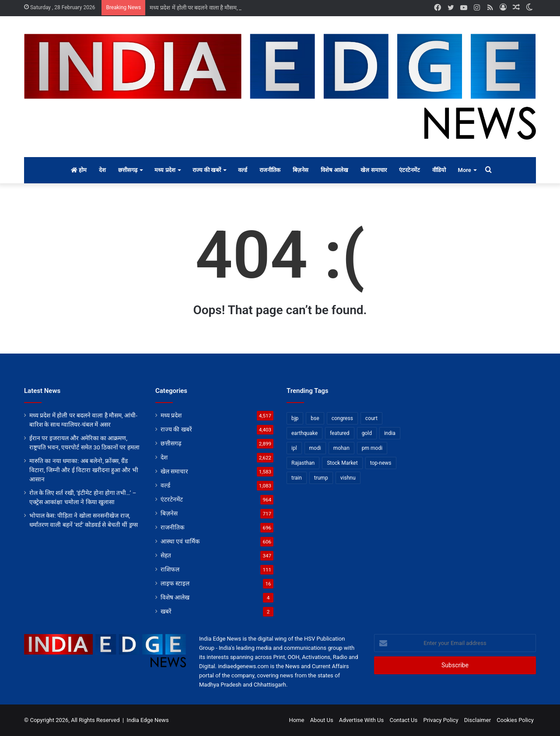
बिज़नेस (301, 170)
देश (102, 170)
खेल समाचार (373, 170)
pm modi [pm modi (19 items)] (372, 448)
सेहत (166, 555)
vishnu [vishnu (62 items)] (348, 478)
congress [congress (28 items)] (342, 418)
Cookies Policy (515, 720)
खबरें (166, 611)
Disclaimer (478, 720)
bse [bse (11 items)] (315, 418)
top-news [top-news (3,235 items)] (381, 463)
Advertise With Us (361, 720)
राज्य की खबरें (207, 170)
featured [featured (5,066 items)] (340, 433)
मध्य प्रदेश (165, 170)
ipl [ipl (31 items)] (294, 448)
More (465, 170)
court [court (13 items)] (371, 418)
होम (79, 170)
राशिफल (170, 569)
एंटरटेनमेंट (409, 170)
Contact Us (403, 720)
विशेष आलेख (334, 170)
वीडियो (439, 170)
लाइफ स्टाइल (175, 583)
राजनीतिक (270, 170)
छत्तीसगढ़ (128, 170)
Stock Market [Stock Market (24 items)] (342, 463)
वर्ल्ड (243, 170)
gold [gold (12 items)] (367, 433)
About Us (322, 720)
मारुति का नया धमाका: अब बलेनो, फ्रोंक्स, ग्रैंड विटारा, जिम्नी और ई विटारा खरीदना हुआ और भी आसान (84, 470)
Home (296, 720)
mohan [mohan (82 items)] (341, 448)
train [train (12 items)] (297, 478)
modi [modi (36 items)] (315, 448)
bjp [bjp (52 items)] (295, 418)
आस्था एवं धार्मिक (180, 541)
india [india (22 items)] (390, 433)
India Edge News (148, 720)
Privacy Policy (441, 720)
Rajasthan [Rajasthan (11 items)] (303, 463)
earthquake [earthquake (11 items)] (304, 433)
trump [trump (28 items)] (321, 478)
